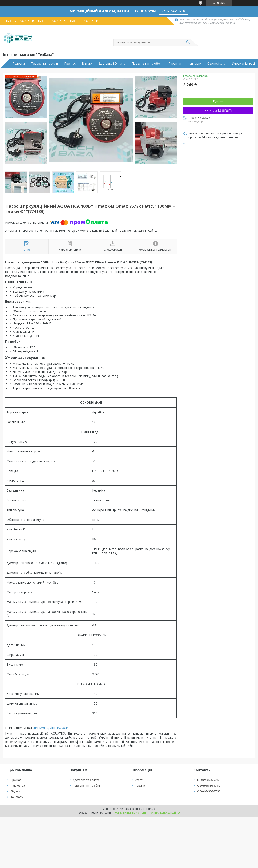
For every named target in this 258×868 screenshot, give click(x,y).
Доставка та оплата (86, 780)
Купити (218, 101)
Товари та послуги (45, 64)
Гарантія (175, 64)
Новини (140, 786)
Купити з (218, 110)
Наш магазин (19, 786)
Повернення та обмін (147, 64)
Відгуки (87, 64)
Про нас (70, 64)
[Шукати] (188, 42)
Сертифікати (217, 64)
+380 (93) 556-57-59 (209, 786)
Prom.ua (150, 809)
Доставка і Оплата (112, 64)
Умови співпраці (243, 64)
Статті (139, 780)
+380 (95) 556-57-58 (209, 791)
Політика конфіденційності (165, 813)
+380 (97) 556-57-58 (209, 780)
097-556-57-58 (174, 11)
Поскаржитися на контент (130, 813)
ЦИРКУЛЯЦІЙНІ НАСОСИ (50, 728)
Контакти (194, 64)
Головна (19, 64)
